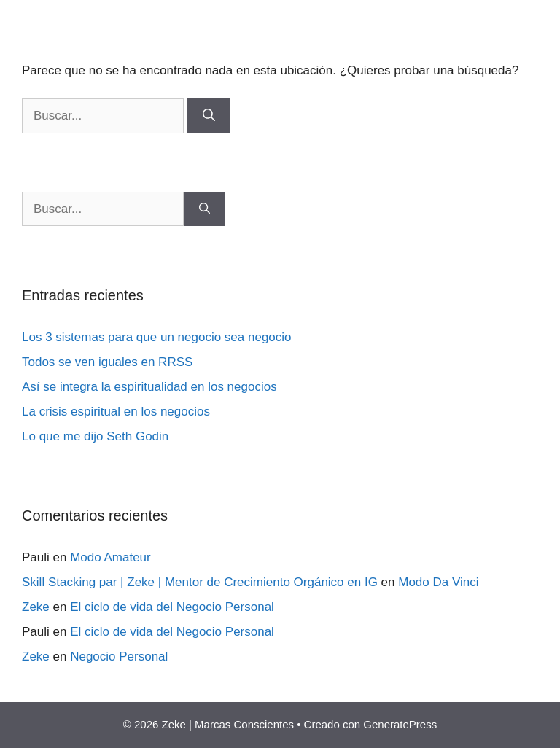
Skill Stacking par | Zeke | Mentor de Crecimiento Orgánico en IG (200, 582)
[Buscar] (209, 116)
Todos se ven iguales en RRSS (107, 362)
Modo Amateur (110, 557)
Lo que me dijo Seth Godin (95, 436)
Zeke (36, 607)
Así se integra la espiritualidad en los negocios (149, 387)
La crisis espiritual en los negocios (116, 412)
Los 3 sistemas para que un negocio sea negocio (157, 337)
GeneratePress (400, 724)
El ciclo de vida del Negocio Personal (172, 607)
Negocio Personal (119, 657)
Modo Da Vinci (438, 582)
